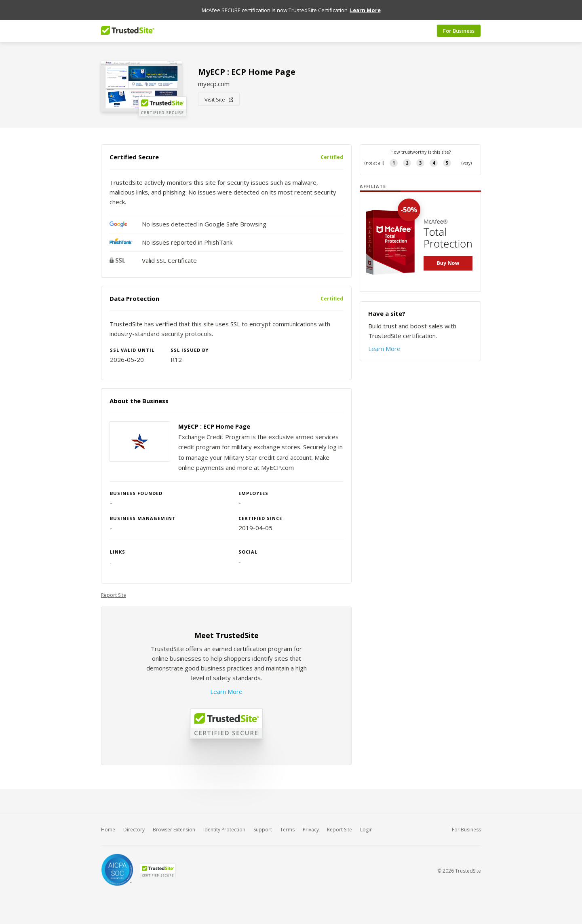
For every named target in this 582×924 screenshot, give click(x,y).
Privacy (311, 830)
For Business (459, 31)
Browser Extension (174, 830)
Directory (134, 830)
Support (263, 830)
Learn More (226, 691)
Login (366, 830)
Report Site (114, 595)
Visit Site (219, 99)
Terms (287, 830)
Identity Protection (224, 830)
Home (108, 830)
